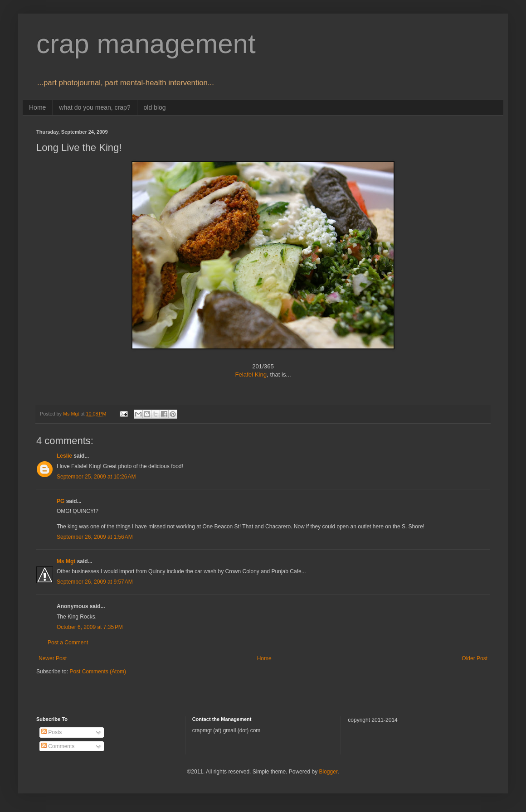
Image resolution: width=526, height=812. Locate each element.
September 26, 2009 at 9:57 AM (95, 582)
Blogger (328, 772)
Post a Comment (68, 643)
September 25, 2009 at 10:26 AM (96, 477)
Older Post (475, 658)
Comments (58, 746)
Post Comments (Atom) (98, 672)
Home (37, 107)
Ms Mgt (66, 561)
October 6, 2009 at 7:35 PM (90, 627)
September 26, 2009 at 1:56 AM (95, 537)
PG (61, 501)
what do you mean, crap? (95, 107)
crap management (146, 44)
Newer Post (53, 658)
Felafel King (251, 375)
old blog (155, 107)
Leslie (64, 456)
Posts (51, 732)
